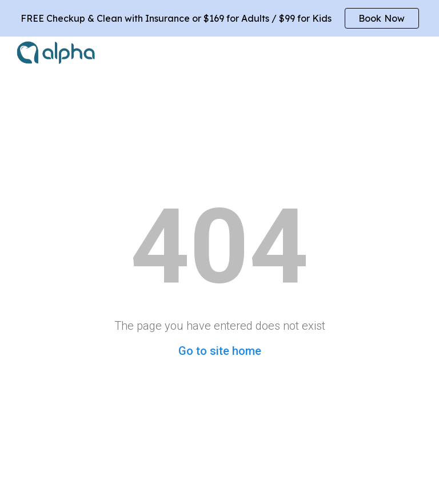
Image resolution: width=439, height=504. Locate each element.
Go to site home (220, 351)
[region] (219, 18)
